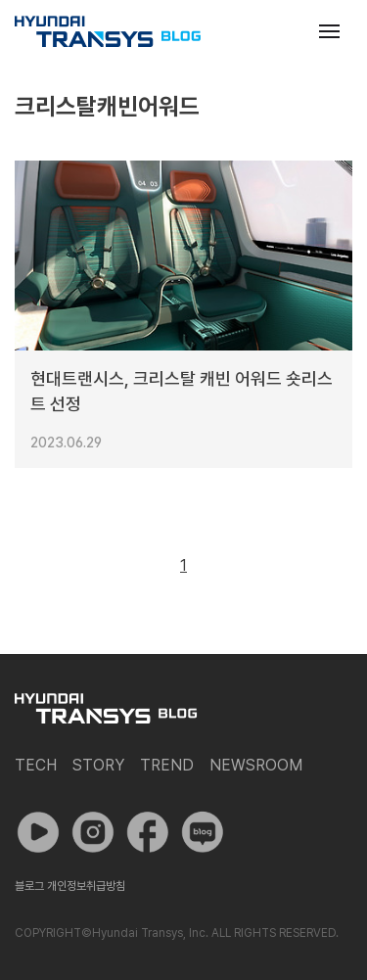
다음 (228, 566)
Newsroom (256, 765)
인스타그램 (93, 832)
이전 (139, 566)
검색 (282, 31)
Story (98, 765)
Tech (36, 765)
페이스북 (148, 832)
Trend (167, 765)
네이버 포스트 (203, 832)
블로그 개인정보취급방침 (70, 886)
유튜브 (38, 832)
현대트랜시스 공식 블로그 (108, 31)
